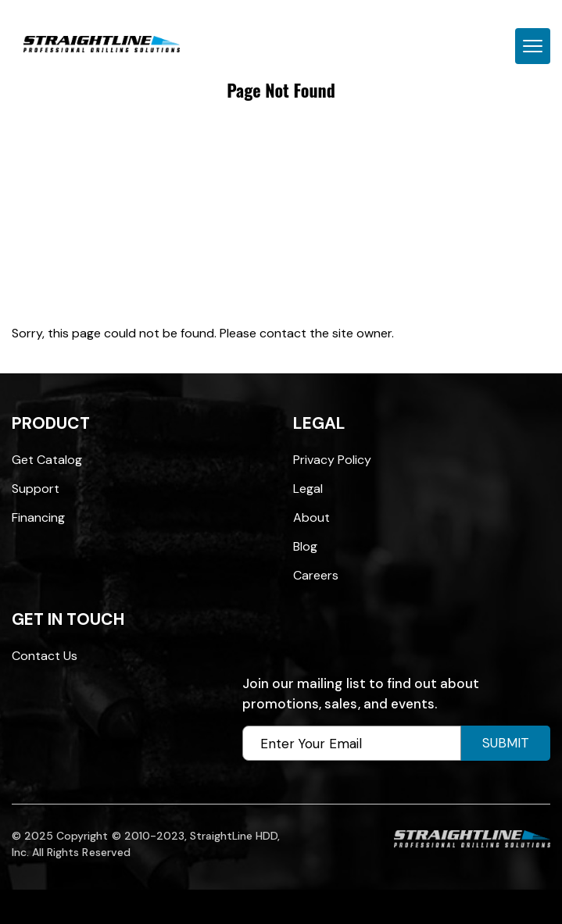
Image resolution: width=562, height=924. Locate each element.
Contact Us (45, 656)
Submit (506, 743)
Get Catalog (47, 460)
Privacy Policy (332, 460)
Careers (316, 575)
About (311, 517)
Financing (38, 517)
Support (36, 489)
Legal (308, 489)
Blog (305, 546)
